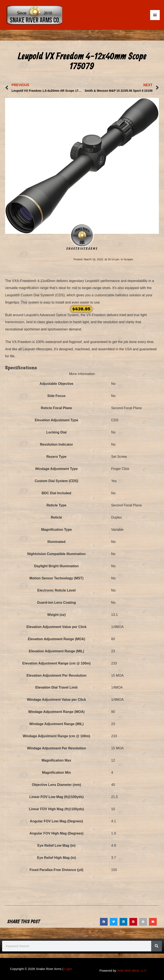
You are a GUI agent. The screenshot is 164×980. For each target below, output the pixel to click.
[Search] (157, 946)
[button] (104, 922)
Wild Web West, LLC (132, 971)
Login (68, 969)
